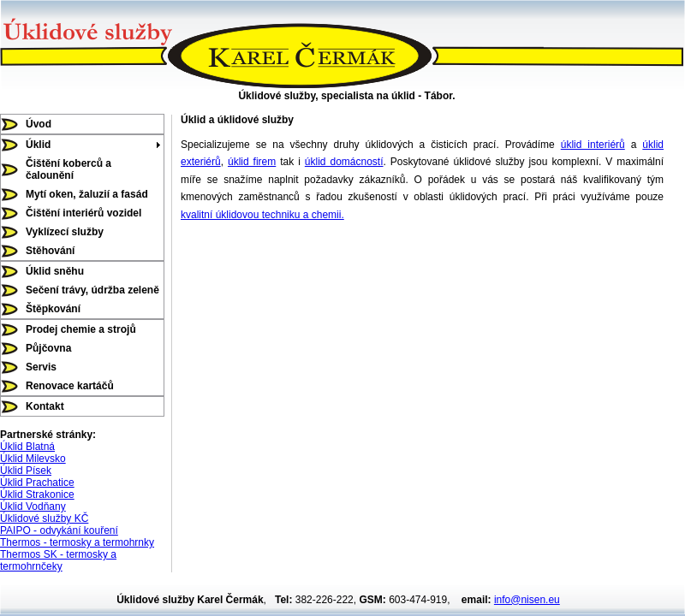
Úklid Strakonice (37, 495)
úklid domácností (344, 162)
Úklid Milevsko (33, 459)
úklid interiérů (593, 145)
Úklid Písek (26, 471)
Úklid (38, 145)
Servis (41, 367)
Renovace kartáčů (70, 386)
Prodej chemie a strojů (81, 329)
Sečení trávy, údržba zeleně (92, 290)
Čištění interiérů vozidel (83, 213)
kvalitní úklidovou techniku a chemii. (262, 215)
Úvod (39, 124)
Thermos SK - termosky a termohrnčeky (58, 560)
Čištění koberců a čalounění (68, 169)
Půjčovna (48, 348)
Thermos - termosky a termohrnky (77, 542)
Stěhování (50, 251)
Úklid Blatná (27, 447)
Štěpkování (53, 309)
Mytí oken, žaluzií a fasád (87, 194)
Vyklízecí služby (65, 232)
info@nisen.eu (527, 600)
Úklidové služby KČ (44, 518)
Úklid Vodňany (33, 506)
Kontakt (45, 406)
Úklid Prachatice (37, 483)
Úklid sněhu (55, 271)
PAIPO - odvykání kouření (59, 530)
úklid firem (252, 162)
